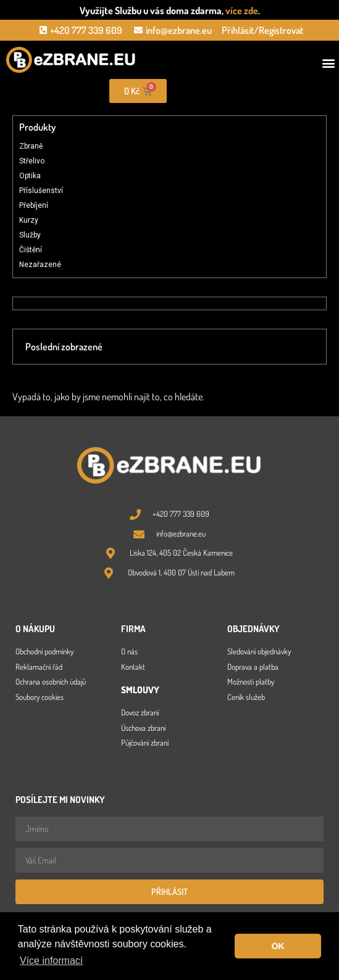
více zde (242, 10)
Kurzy (29, 220)
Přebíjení (34, 205)
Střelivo (32, 161)
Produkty (37, 127)
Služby (30, 235)
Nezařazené (40, 265)
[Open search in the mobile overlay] (254, 91)
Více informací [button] (51, 961)
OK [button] (278, 946)
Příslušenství (41, 191)
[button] (329, 63)
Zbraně (31, 146)
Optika (30, 176)
